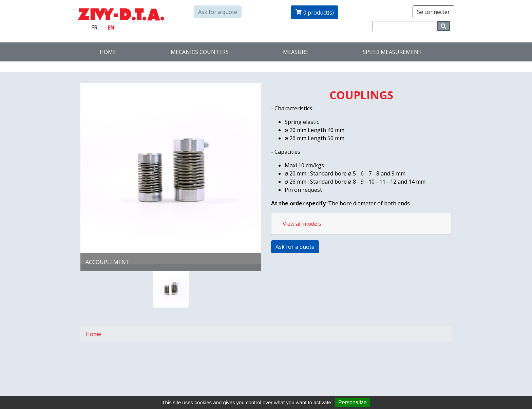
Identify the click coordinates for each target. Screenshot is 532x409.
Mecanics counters (200, 52)
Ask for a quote (218, 12)
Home (108, 52)
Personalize (353, 402)
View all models (302, 224)
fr (94, 27)
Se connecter (433, 12)
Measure (296, 52)
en (111, 27)
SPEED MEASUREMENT (392, 52)
